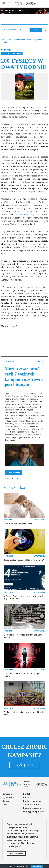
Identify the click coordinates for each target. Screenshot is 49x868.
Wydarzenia (15, 54)
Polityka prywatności (34, 808)
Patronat (28, 797)
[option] (25, 86)
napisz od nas (16, 853)
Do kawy (7, 801)
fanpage (28, 211)
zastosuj (36, 30)
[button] (44, 4)
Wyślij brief (25, 765)
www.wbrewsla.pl (24, 215)
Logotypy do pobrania (34, 812)
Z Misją (6, 804)
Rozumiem (37, 866)
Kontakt (27, 794)
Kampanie (7, 794)
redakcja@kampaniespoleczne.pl (23, 831)
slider (18, 478)
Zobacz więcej (14, 472)
